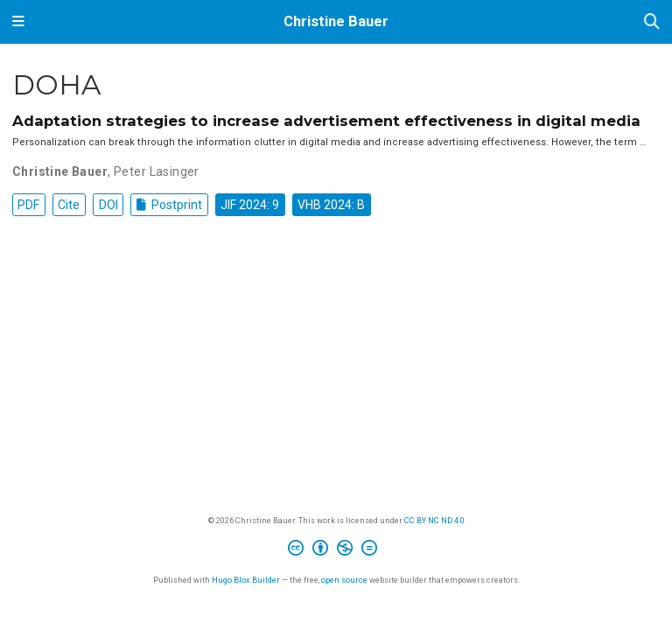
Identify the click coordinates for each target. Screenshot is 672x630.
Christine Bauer (336, 21)
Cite (69, 205)
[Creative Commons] (336, 550)
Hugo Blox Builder (246, 580)
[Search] (652, 22)
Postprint (169, 205)
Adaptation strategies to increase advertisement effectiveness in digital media (326, 121)
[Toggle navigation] (18, 22)
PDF (28, 205)
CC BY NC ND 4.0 (434, 520)
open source (344, 580)
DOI (108, 205)
